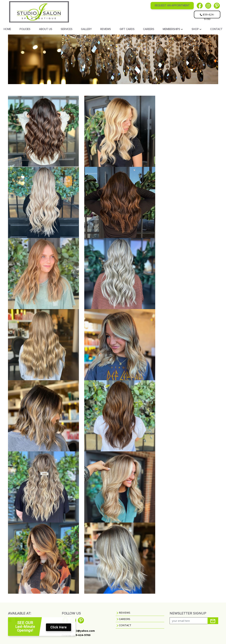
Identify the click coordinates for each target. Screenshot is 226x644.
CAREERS (149, 29)
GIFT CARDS (127, 29)
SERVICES (67, 29)
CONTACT (216, 29)
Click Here (59, 629)
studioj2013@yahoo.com (78, 631)
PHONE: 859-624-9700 (76, 635)
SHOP (195, 29)
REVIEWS (106, 29)
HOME (7, 29)
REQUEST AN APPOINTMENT (172, 6)
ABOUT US (46, 29)
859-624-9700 (207, 15)
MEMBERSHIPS (172, 29)
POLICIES (25, 29)
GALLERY (86, 29)
